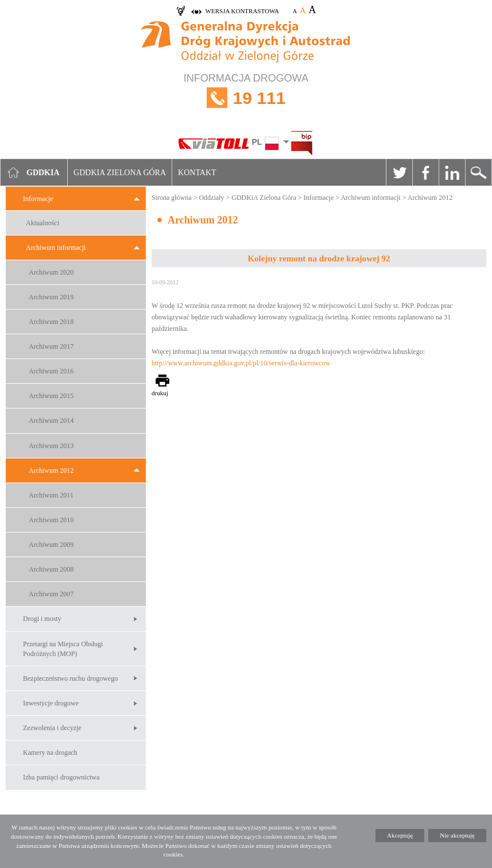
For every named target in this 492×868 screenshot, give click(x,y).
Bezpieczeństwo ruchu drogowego (70, 678)
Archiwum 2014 (51, 421)
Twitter (399, 172)
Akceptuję (400, 835)
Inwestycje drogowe (51, 703)
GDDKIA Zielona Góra (120, 173)
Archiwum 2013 (51, 446)
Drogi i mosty (42, 619)
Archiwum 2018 (51, 322)
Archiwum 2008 (51, 569)
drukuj (160, 393)
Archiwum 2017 (51, 346)
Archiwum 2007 (51, 594)
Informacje (38, 199)
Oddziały (211, 198)
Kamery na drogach (50, 753)
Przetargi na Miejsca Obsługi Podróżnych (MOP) (63, 649)
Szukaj (478, 172)
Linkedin (452, 172)
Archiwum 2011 (51, 495)
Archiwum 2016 (51, 371)
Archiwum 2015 (51, 396)
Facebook (425, 172)
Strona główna (172, 198)
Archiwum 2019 (51, 297)
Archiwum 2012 (51, 470)
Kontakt (197, 173)
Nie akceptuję (457, 835)
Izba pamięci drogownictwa (61, 777)
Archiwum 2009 (51, 545)
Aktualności (42, 223)
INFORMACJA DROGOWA (246, 98)
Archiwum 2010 (51, 520)
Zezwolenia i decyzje (52, 728)
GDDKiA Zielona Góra (264, 198)
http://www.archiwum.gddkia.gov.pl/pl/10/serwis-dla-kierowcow (241, 363)
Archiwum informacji (56, 248)
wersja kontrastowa (242, 11)
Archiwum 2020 (51, 272)
